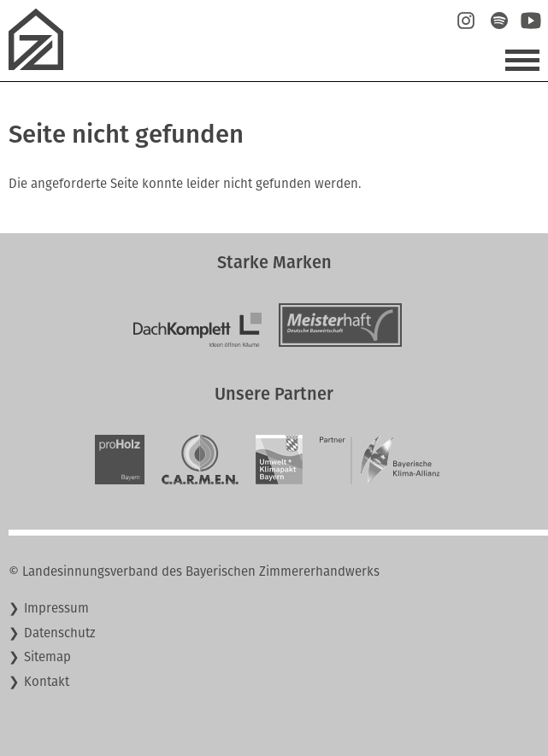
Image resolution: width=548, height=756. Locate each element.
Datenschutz (60, 633)
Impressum (56, 608)
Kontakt (47, 682)
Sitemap (47, 657)
